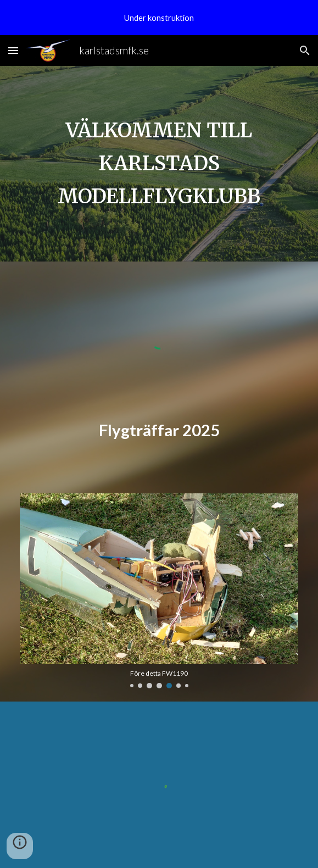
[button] (13, 50)
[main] (159, 164)
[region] (159, 18)
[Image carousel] (159, 591)
